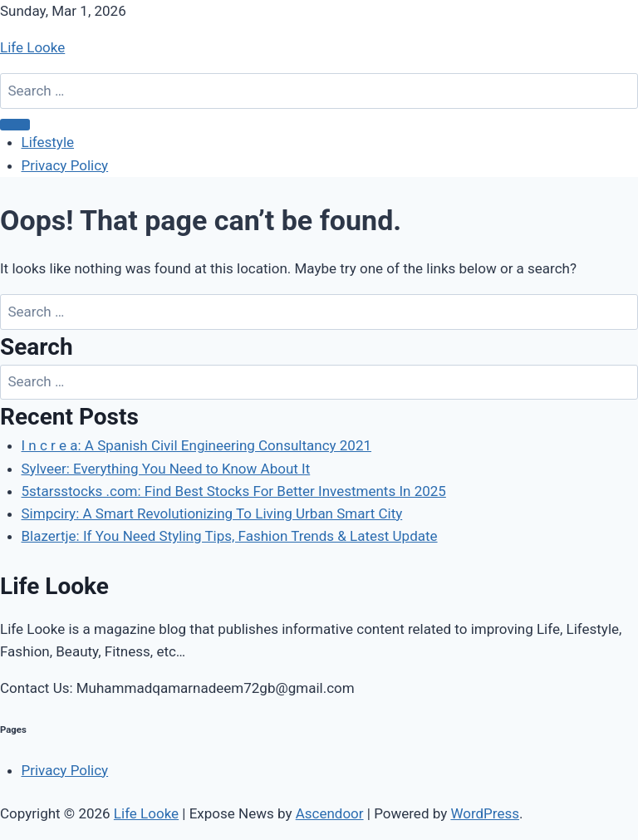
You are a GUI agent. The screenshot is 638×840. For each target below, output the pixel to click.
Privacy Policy (65, 165)
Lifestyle (48, 142)
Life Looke (32, 47)
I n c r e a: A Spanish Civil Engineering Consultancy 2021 (197, 445)
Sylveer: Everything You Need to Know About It (166, 469)
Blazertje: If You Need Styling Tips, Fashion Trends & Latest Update (230, 536)
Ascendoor (330, 813)
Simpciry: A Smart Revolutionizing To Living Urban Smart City (212, 513)
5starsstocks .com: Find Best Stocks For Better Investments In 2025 (234, 491)
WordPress (485, 813)
